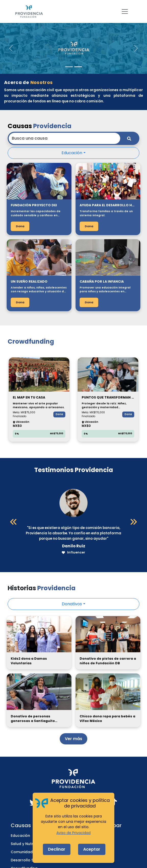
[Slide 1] (69, 67)
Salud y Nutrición (26, 844)
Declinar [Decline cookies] (57, 849)
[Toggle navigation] (125, 11)
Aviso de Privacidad (73, 833)
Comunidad (22, 852)
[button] (11, 48)
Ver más (73, 739)
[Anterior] (14, 522)
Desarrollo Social (27, 860)
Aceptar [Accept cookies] (92, 849)
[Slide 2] (78, 67)
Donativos (72, 604)
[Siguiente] (133, 522)
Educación (72, 153)
